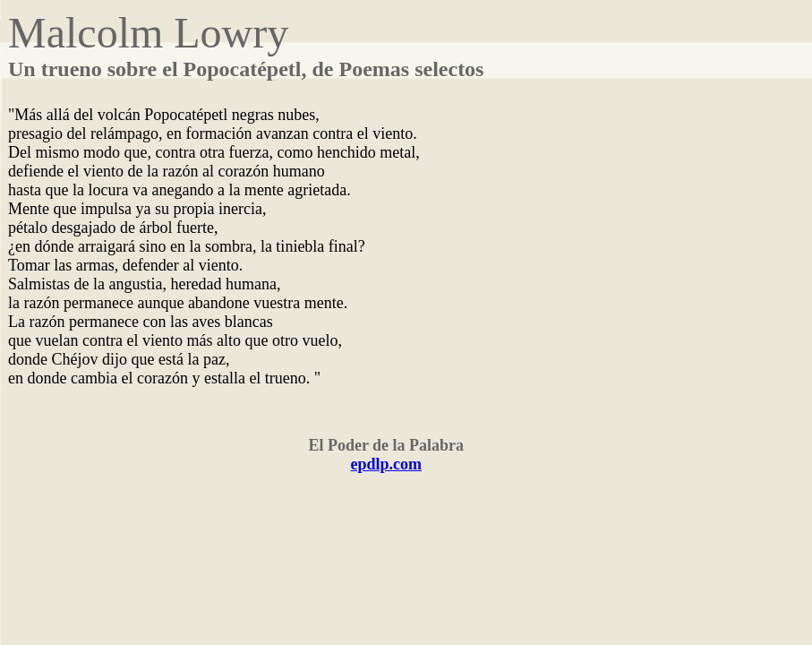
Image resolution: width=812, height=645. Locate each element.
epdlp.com (386, 464)
